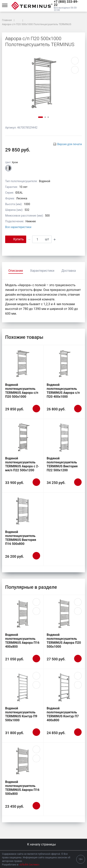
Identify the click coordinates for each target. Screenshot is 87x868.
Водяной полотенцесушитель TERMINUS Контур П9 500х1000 (21, 714)
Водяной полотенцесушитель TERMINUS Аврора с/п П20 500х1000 (22, 391)
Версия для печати (70, 144)
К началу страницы (43, 844)
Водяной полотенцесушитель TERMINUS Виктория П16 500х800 (21, 538)
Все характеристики (18, 227)
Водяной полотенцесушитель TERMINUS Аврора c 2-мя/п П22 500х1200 (22, 464)
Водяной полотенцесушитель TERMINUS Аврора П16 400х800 (22, 641)
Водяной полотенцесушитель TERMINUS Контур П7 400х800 (63, 714)
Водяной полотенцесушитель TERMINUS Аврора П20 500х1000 (64, 641)
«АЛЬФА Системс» (29, 865)
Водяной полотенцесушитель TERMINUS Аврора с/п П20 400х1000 (63, 391)
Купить (16, 239)
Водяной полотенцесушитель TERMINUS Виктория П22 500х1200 (62, 464)
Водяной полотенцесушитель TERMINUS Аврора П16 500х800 (22, 788)
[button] (67, 3)
